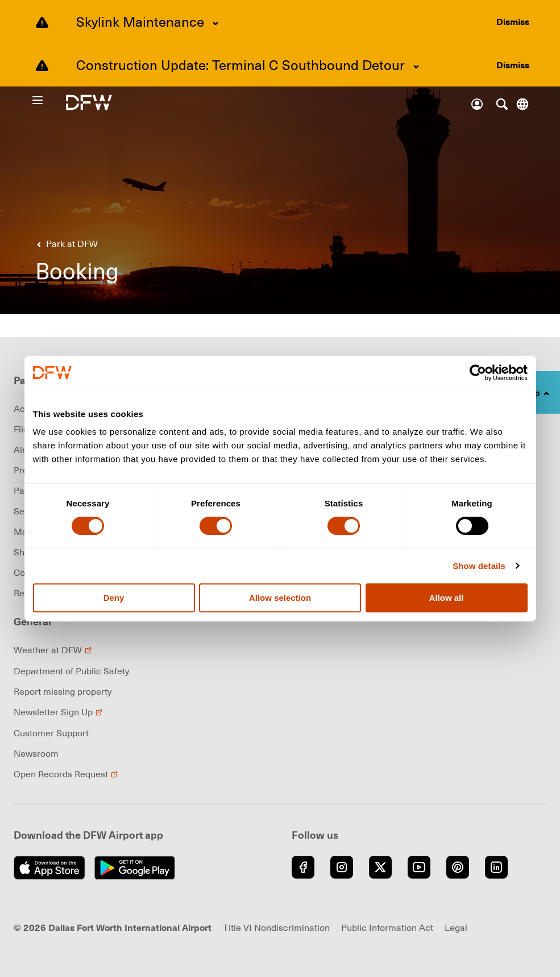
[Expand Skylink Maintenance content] (215, 23)
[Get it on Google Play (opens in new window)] (135, 868)
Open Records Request (66, 774)
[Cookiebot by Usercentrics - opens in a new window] (478, 373)
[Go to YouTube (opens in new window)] (419, 867)
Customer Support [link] (51, 733)
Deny (114, 598)
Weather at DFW (53, 650)
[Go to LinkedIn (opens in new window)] (496, 867)
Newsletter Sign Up (58, 712)
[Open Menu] (48, 100)
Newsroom (36, 753)
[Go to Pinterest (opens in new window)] (458, 867)
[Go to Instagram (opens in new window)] (342, 867)
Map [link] (23, 531)
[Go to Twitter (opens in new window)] (380, 867)
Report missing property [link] (63, 691)
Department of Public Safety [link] (72, 671)
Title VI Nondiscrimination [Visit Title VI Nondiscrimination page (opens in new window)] (276, 927)
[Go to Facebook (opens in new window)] (303, 867)
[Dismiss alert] (513, 22)
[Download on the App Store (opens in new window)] (49, 868)
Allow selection (280, 598)
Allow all (447, 598)
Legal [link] (456, 927)
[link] (65, 244)
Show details (479, 566)
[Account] (477, 104)
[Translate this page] (522, 104)
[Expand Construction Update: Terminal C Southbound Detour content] (416, 67)
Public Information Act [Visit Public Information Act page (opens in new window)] (387, 927)
